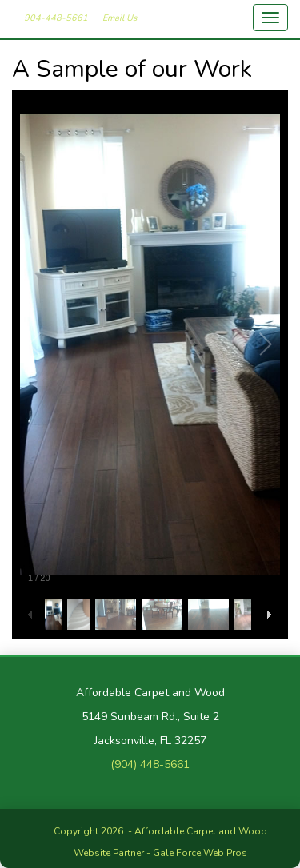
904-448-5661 (56, 18)
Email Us (120, 18)
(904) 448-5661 (150, 764)
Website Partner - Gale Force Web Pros (160, 853)
